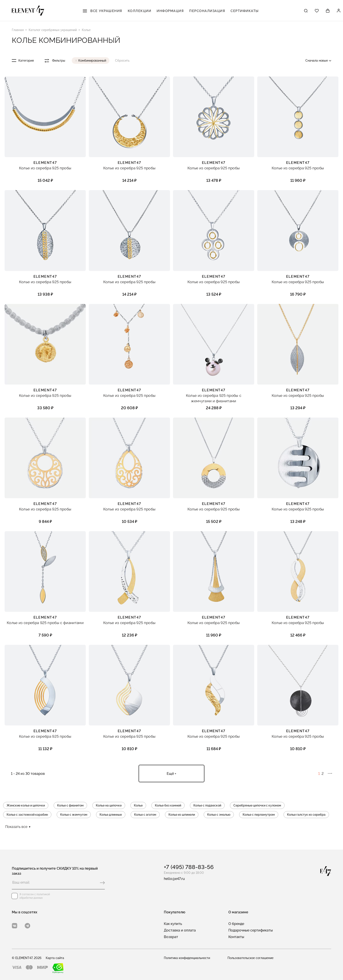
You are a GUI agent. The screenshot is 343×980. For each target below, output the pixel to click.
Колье (138, 805)
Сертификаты (245, 11)
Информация (170, 11)
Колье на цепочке (109, 805)
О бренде (236, 924)
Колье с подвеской (207, 805)
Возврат (171, 937)
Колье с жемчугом (74, 815)
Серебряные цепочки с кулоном (257, 805)
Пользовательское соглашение (250, 958)
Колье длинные (111, 815)
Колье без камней (168, 805)
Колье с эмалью (219, 815)
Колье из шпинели (182, 815)
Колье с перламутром (259, 815)
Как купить (173, 924)
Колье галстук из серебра (306, 815)
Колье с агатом (145, 815)
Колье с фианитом (70, 805)
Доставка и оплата (180, 930)
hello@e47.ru (174, 879)
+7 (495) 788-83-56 (189, 867)
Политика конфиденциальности (187, 958)
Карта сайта (55, 958)
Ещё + (171, 774)
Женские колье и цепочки (26, 805)
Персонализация (207, 11)
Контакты (236, 937)
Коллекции (140, 11)
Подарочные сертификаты (251, 930)
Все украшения (102, 11)
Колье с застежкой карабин (27, 815)
